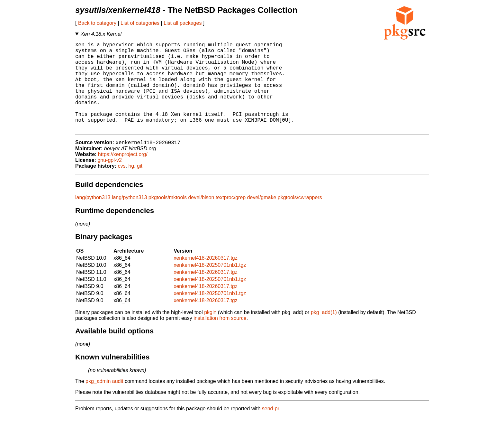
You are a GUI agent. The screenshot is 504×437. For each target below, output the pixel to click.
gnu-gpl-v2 (110, 180)
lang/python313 (93, 218)
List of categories (140, 23)
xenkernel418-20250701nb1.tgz (210, 285)
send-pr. (271, 429)
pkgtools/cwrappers (300, 218)
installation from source (220, 338)
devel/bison (201, 218)
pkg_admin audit (104, 401)
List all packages (183, 23)
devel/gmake (262, 218)
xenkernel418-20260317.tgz (205, 278)
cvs (122, 186)
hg (131, 186)
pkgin (210, 333)
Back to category (97, 23)
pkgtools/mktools (168, 218)
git (140, 186)
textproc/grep (231, 218)
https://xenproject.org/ (123, 175)
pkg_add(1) (324, 333)
